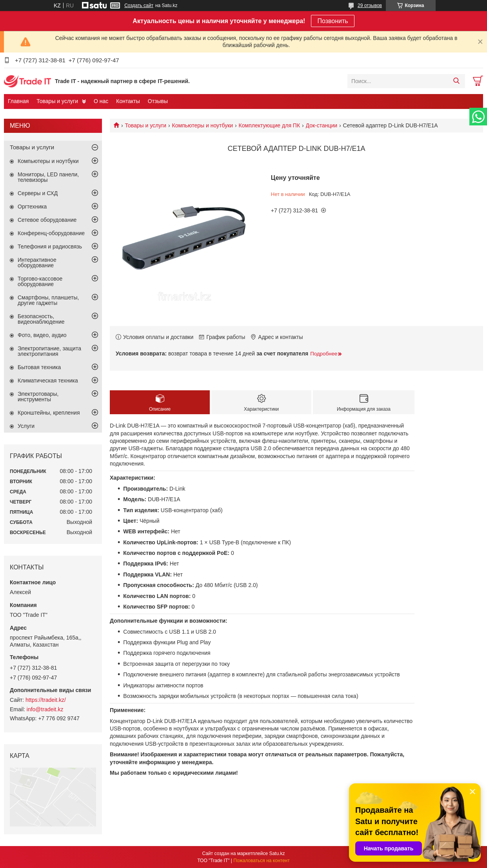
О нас (101, 101)
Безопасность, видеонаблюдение (41, 319)
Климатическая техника (48, 381)
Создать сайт (139, 5)
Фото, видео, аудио (42, 335)
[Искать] (456, 81)
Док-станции (322, 125)
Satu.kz (277, 854)
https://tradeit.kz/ (46, 700)
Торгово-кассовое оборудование (40, 281)
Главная (18, 101)
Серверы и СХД (38, 193)
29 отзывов (370, 5)
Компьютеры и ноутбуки (203, 125)
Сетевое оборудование (47, 220)
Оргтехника (32, 207)
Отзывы (158, 101)
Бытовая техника (39, 367)
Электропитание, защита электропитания (49, 351)
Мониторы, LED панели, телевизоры (48, 177)
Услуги (26, 426)
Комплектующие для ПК (270, 125)
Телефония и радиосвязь (50, 246)
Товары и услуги (57, 101)
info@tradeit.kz (45, 709)
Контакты (128, 101)
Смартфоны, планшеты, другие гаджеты (48, 300)
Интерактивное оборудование (37, 263)
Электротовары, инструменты (38, 397)
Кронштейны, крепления (49, 413)
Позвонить (333, 21)
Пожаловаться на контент (261, 861)
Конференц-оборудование (51, 233)
